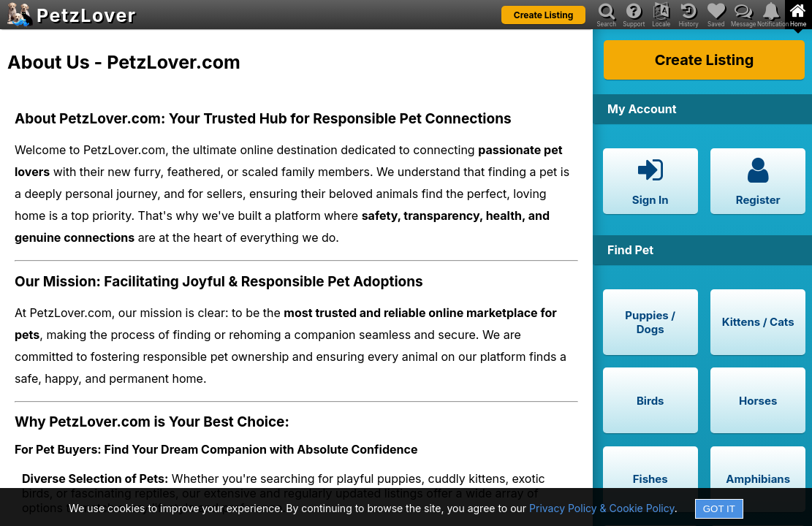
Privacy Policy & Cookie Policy (602, 508)
